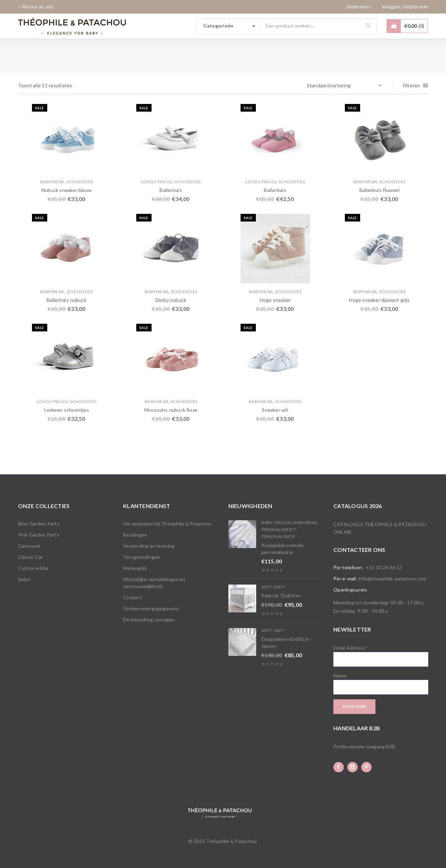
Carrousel (29, 546)
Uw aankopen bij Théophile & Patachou (167, 524)
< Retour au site (36, 6)
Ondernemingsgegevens (151, 608)
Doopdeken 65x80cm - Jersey (287, 642)
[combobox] (228, 26)
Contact (132, 597)
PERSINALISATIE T (279, 529)
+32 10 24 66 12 (384, 567)
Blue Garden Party (39, 524)
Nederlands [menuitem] (359, 7)
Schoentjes (80, 182)
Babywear (52, 182)
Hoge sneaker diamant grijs (379, 300)
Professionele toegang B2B (364, 746)
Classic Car (31, 557)
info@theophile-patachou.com (392, 578)
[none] (359, 7)
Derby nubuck (171, 300)
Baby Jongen (276, 523)
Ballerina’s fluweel (379, 190)
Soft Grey (273, 587)
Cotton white (33, 568)
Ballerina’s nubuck (67, 300)
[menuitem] (359, 7)
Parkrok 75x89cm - (282, 596)
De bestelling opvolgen (149, 620)
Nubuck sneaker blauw (67, 190)
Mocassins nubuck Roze (171, 410)
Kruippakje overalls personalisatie (283, 549)
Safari (25, 579)
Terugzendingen (142, 557)
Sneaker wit (275, 410)
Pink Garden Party (39, 535)
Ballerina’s (171, 190)
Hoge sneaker (275, 300)
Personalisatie (278, 536)
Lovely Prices (156, 182)
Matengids (135, 568)
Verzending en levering (149, 546)
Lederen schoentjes (67, 410)
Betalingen (135, 535)
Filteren (412, 85)
